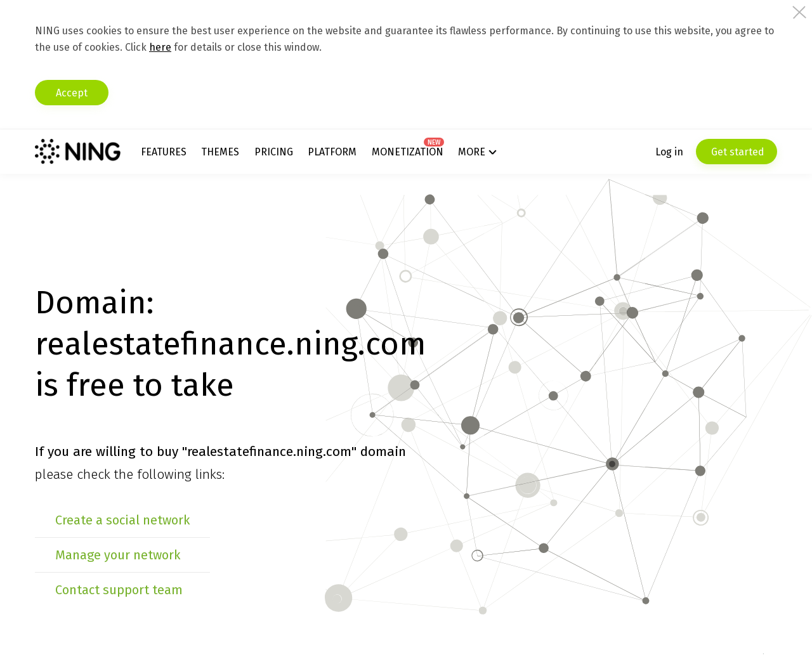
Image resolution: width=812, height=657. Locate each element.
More (472, 152)
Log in (669, 152)
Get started (737, 152)
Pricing (274, 152)
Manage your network (118, 555)
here (160, 47)
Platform (332, 152)
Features (164, 152)
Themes (220, 152)
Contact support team (119, 590)
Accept (72, 93)
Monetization (408, 152)
